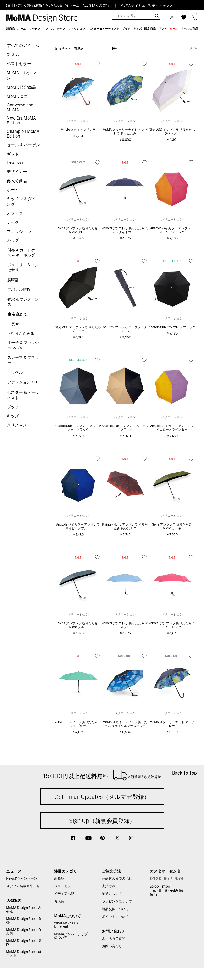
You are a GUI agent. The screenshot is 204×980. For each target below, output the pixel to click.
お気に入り (97, 64)
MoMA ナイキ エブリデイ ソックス (147, 6)
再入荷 (59, 902)
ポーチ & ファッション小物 (23, 345)
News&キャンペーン (22, 879)
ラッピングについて (117, 902)
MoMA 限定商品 (21, 87)
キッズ (13, 416)
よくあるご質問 (114, 939)
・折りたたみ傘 (21, 333)
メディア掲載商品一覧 (23, 886)
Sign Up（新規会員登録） (102, 821)
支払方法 (109, 886)
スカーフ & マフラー (23, 360)
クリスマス (17, 425)
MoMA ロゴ (17, 97)
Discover (15, 163)
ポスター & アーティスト (23, 395)
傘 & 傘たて (17, 314)
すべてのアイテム (23, 46)
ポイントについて (115, 917)
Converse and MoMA (20, 108)
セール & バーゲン (23, 145)
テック (13, 223)
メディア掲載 (64, 894)
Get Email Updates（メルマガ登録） (102, 797)
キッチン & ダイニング (23, 202)
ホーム (13, 190)
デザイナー (17, 172)
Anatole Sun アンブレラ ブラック (172, 327)
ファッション (19, 232)
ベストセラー (19, 64)
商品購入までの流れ (117, 879)
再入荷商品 (17, 181)
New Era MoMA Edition (21, 121)
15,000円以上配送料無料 (102, 775)
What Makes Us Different (66, 925)
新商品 (13, 55)
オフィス (15, 213)
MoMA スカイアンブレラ (78, 130)
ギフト (13, 154)
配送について (112, 894)
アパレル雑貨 (19, 290)
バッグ (13, 240)
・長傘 (13, 324)
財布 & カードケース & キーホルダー (23, 253)
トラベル (15, 372)
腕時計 (13, 280)
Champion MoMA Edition (23, 134)
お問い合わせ (112, 946)
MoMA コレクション (23, 76)
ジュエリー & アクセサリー (23, 268)
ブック (13, 407)
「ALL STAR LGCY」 (95, 6)
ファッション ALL (23, 382)
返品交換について (115, 909)
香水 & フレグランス (23, 302)
